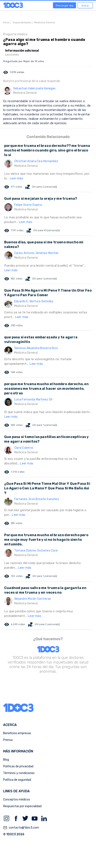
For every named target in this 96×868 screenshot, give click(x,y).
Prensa (8, 740)
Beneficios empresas (17, 733)
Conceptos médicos (17, 800)
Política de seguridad (17, 780)
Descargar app (65, 5)
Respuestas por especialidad (22, 806)
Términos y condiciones (19, 773)
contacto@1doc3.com (21, 828)
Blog (6, 760)
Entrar (85, 6)
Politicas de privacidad (18, 766)
